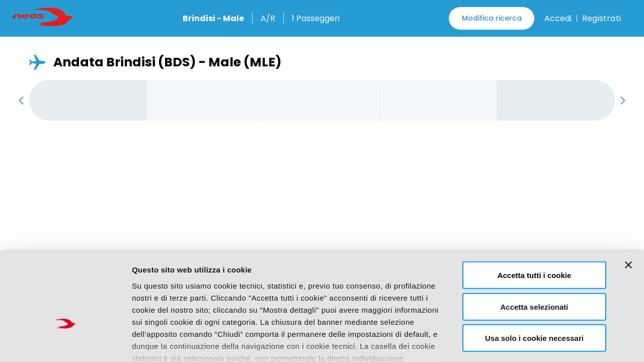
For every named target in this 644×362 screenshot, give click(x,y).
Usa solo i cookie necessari (534, 271)
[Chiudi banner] (628, 198)
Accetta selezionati (534, 239)
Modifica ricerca (492, 18)
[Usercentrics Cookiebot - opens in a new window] (65, 342)
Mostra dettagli (526, 342)
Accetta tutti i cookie (535, 208)
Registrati (601, 18)
